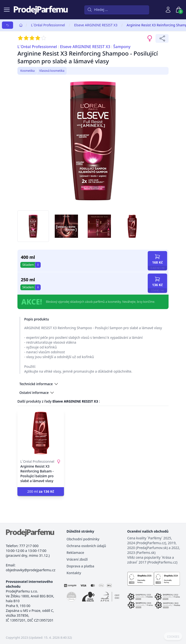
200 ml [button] (41, 491)
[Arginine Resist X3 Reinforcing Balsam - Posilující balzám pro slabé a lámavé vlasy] (41, 433)
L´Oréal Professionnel (48, 25)
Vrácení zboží (77, 559)
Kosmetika (27, 71)
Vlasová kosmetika (52, 71)
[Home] (21, 25)
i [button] (38, 265)
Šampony (122, 47)
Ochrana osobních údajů (86, 546)
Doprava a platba (80, 566)
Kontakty (74, 573)
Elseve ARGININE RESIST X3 (96, 25)
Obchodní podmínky (83, 539)
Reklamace (75, 553)
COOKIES (173, 637)
